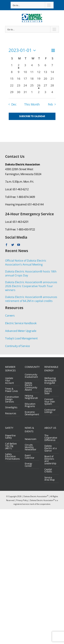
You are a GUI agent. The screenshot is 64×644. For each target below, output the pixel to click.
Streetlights (11, 407)
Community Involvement (31, 376)
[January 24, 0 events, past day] (25, 87)
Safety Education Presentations (12, 457)
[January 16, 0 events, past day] (19, 80)
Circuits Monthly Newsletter (31, 447)
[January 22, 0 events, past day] (12, 87)
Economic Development (31, 413)
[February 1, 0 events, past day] (32, 93)
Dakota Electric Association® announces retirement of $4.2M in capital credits (31, 299)
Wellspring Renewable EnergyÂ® (50, 380)
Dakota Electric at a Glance (51, 448)
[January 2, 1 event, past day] (19, 66)
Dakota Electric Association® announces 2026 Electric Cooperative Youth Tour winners (31, 286)
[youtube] (19, 245)
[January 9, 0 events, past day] (19, 73)
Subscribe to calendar (32, 116)
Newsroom (31, 439)
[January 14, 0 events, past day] (52, 73)
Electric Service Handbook (21, 323)
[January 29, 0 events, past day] (12, 93)
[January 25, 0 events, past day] (32, 87)
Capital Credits (48, 470)
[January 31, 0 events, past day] (25, 93)
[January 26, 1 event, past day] (39, 87)
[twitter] (13, 245)
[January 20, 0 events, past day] (45, 80)
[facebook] (6, 245)
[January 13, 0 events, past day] (45, 73)
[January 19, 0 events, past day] (39, 80)
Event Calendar (30, 457)
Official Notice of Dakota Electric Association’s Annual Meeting (26, 263)
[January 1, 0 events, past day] (12, 66)
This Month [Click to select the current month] (32, 104)
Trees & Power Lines (12, 390)
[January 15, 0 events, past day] (12, 80)
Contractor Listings (50, 411)
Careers (10, 316)
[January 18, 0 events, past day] (32, 80)
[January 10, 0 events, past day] (25, 73)
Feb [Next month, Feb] (50, 104)
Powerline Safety (10, 437)
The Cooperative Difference (51, 438)
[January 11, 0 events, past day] (32, 73)
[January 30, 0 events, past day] (19, 93)
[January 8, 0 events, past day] (12, 73)
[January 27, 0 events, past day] (45, 87)
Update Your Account (9, 380)
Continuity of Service (17, 346)
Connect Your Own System (50, 402)
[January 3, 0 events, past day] (25, 66)
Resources (11, 413)
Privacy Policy (22, 500)
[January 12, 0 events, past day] (39, 73)
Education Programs (30, 405)
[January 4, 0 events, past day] (32, 66)
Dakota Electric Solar (48, 391)
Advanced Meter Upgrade (21, 331)
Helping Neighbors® (31, 397)
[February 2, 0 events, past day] (39, 93)
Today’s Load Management (21, 338)
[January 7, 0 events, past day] (52, 66)
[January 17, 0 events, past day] (25, 80)
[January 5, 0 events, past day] (39, 66)
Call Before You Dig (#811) (11, 446)
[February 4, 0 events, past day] (52, 93)
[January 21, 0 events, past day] (52, 80)
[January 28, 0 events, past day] (52, 87)
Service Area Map (50, 479)
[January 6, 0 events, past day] (45, 66)
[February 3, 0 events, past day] (45, 93)
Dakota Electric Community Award (31, 386)
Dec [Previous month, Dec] (14, 104)
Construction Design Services (12, 399)
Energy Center (28, 465)
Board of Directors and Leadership (50, 460)
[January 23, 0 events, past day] (19, 87)
